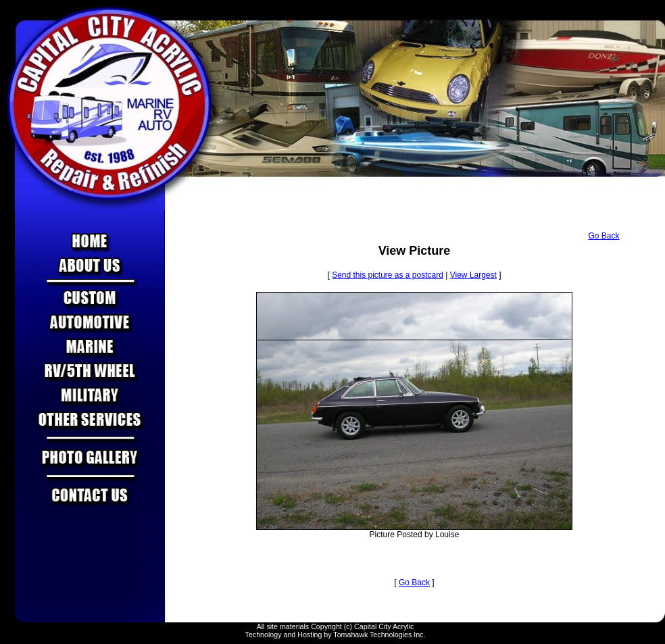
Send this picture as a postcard (388, 275)
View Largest (473, 275)
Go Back (604, 236)
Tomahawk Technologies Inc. (379, 635)
